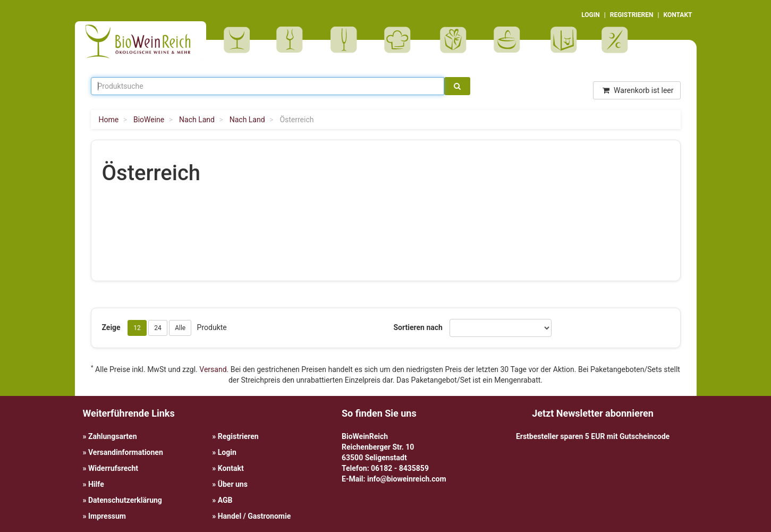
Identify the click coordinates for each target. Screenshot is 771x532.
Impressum (107, 516)
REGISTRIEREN (632, 15)
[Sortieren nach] (501, 328)
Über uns (233, 484)
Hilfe (96, 484)
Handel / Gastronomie (254, 516)
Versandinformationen (126, 452)
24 (158, 328)
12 (137, 328)
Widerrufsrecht (113, 468)
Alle (180, 328)
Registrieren (238, 436)
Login (227, 452)
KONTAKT (678, 15)
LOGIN (591, 15)
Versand (213, 369)
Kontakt (231, 468)
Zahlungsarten (113, 436)
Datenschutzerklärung (125, 500)
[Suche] (457, 86)
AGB (225, 500)
